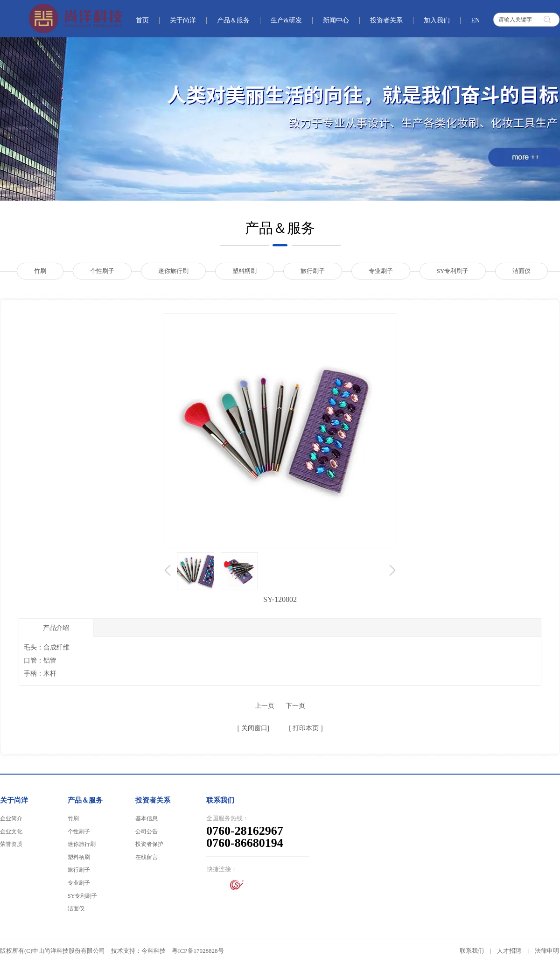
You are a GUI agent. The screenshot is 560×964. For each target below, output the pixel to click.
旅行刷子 (79, 870)
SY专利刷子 (82, 896)
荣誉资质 (11, 844)
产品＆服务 (85, 800)
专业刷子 (79, 883)
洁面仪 (76, 908)
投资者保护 (149, 844)
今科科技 (154, 951)
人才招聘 (509, 951)
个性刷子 (79, 831)
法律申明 (547, 951)
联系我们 (472, 951)
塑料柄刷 (79, 857)
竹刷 (73, 818)
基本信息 (147, 818)
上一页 (265, 706)
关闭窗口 (253, 728)
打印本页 (305, 728)
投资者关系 (153, 800)
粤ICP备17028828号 (198, 951)
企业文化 (11, 831)
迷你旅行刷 (82, 844)
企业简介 (11, 818)
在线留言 (147, 857)
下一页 (295, 706)
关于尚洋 (14, 800)
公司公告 (147, 831)
